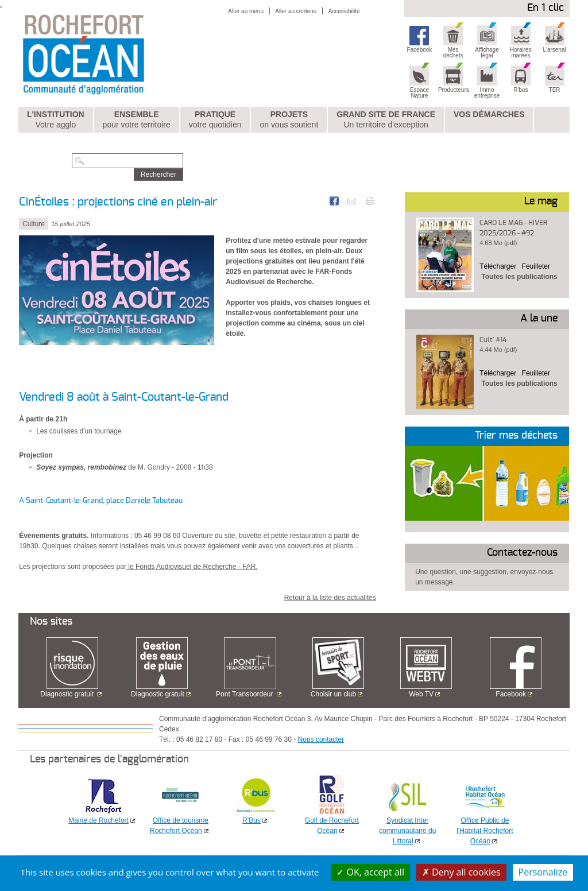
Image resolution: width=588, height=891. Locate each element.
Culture (34, 224)
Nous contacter (321, 739)
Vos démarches (489, 114)
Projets (289, 120)
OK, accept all (370, 872)
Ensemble (137, 120)
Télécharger (498, 266)
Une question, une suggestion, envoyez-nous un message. (484, 577)
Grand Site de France (386, 120)
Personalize (543, 872)
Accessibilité (344, 11)
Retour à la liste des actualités (330, 598)
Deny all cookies (461, 872)
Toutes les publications (519, 277)
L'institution (56, 120)
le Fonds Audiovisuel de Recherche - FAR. (192, 567)
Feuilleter (536, 266)
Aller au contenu (296, 11)
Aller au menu (246, 11)
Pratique (215, 120)
